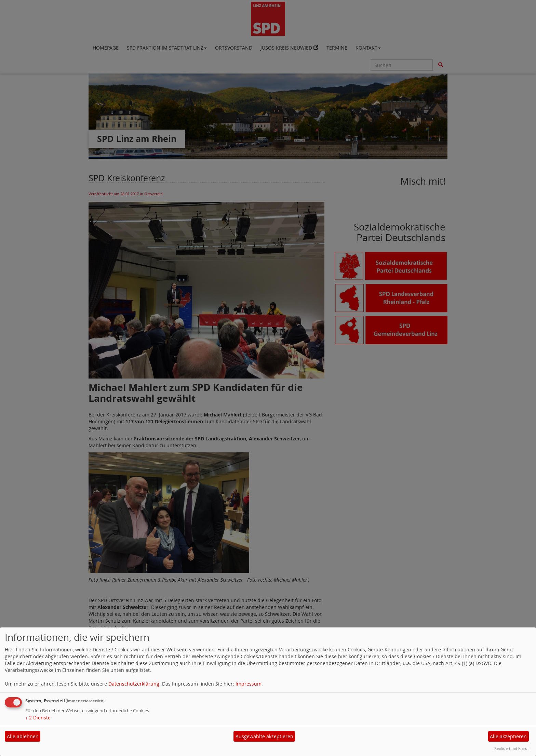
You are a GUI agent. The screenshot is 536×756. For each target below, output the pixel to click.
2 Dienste (38, 718)
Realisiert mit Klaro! (511, 748)
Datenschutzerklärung (134, 684)
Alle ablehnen (23, 736)
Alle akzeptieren (508, 736)
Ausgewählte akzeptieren (264, 736)
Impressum (249, 684)
